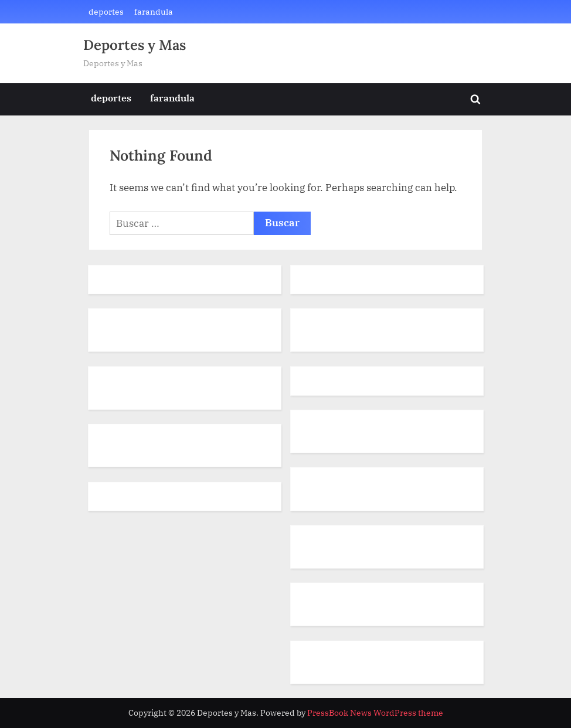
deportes (106, 11)
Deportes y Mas (135, 45)
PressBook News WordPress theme (375, 713)
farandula (154, 11)
